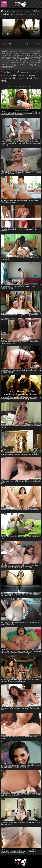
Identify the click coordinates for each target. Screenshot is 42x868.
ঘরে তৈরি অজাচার (20, 72)
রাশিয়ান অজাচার (29, 75)
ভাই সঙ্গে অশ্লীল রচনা (13, 75)
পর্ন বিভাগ (8, 72)
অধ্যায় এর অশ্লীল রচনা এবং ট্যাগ (16, 78)
